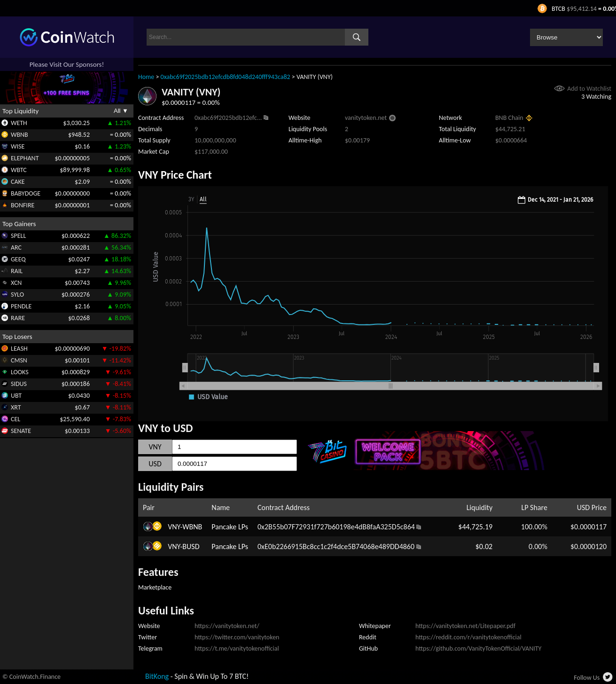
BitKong (157, 676)
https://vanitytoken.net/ (227, 626)
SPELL (18, 236)
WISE (18, 146)
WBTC (19, 170)
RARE (18, 318)
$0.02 (484, 546)
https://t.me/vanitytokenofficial (237, 649)
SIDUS (19, 384)
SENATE (21, 431)
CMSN (19, 360)
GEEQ (18, 259)
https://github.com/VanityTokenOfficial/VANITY (478, 649)
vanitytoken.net (366, 118)
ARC (16, 248)
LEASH (19, 349)
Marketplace (155, 587)
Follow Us (587, 678)
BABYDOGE (26, 193)
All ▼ (121, 111)
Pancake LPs (230, 527)
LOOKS (20, 372)
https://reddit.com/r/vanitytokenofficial (468, 637)
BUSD (191, 546)
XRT (16, 407)
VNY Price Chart (175, 175)
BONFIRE (23, 205)
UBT (16, 396)
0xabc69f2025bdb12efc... (228, 118)
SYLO (17, 295)
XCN (16, 283)
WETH (19, 123)
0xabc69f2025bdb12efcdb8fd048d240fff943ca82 (226, 77)
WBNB (19, 135)
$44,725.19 (475, 527)
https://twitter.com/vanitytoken (237, 637)
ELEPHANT (25, 158)
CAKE (18, 182)
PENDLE (21, 306)
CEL (16, 419)
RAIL (17, 271)
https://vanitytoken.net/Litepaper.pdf (465, 626)
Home (146, 77)
